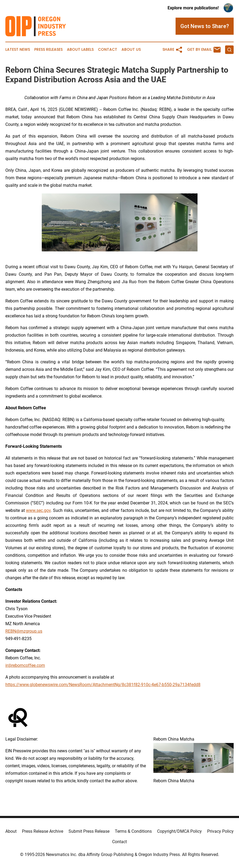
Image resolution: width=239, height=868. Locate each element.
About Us (131, 50)
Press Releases (48, 50)
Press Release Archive (43, 831)
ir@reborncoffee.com (25, 665)
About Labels (80, 50)
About (11, 831)
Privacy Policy (220, 831)
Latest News (18, 50)
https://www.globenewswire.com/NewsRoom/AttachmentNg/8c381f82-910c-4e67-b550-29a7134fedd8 (103, 685)
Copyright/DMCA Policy (179, 831)
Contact (108, 50)
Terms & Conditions (133, 831)
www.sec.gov (38, 510)
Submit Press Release (89, 831)
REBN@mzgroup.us (24, 631)
